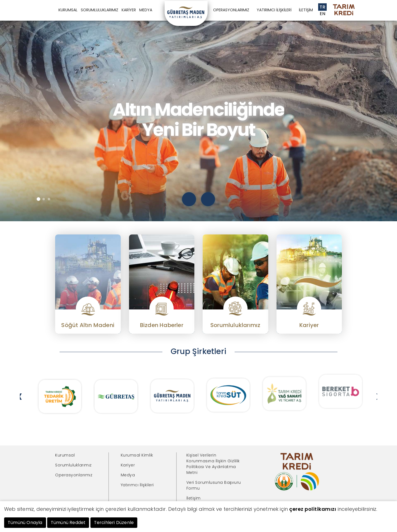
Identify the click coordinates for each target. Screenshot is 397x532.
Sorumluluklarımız (73, 465)
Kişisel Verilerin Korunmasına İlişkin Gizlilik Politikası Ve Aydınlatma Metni (213, 464)
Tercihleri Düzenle (114, 522)
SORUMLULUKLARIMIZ (100, 10)
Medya (128, 475)
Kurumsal (65, 455)
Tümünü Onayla (25, 522)
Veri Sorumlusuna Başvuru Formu (214, 485)
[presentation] (189, 199)
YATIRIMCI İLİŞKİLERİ (274, 10)
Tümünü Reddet (68, 522)
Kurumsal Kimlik (137, 455)
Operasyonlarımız (74, 475)
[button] (38, 199)
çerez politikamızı (313, 509)
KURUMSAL (68, 10)
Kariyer (128, 465)
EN (323, 14)
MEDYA (146, 10)
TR (322, 7)
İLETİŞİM (306, 10)
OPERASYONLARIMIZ (231, 10)
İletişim (194, 498)
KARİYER (129, 10)
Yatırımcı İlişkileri (137, 485)
